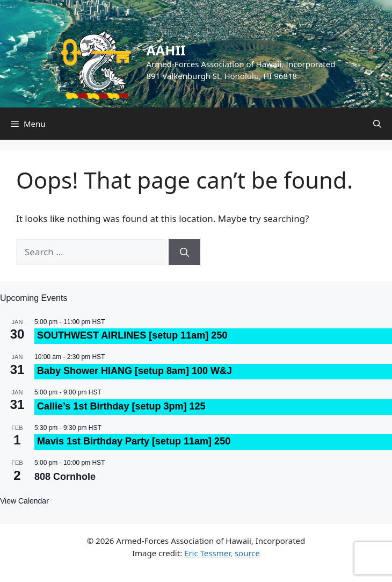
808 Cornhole (65, 477)
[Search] (184, 252)
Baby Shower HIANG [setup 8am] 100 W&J (135, 371)
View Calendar (24, 501)
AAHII (166, 50)
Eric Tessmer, (208, 553)
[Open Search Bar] (377, 124)
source (247, 553)
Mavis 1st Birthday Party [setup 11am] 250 (134, 441)
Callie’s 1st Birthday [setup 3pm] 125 (121, 406)
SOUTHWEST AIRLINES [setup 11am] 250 (132, 335)
